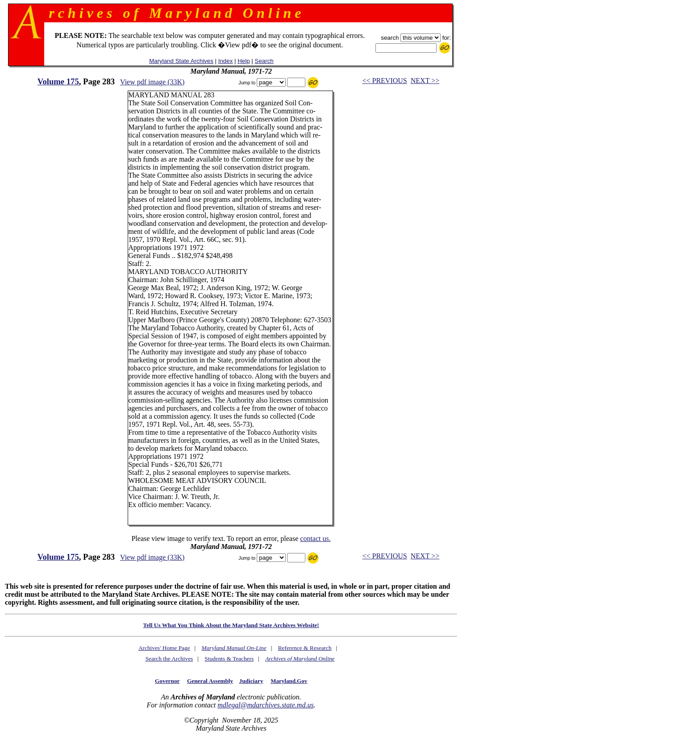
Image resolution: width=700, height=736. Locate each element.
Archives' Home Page (164, 648)
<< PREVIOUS (384, 81)
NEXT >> (425, 81)
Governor (167, 681)
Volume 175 (58, 81)
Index (226, 61)
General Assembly (210, 681)
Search (264, 61)
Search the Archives (169, 659)
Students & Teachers (229, 659)
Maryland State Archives (181, 61)
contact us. (315, 538)
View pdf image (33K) (152, 82)
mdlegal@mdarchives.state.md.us (265, 705)
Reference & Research (305, 648)
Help (244, 61)
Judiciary (251, 681)
